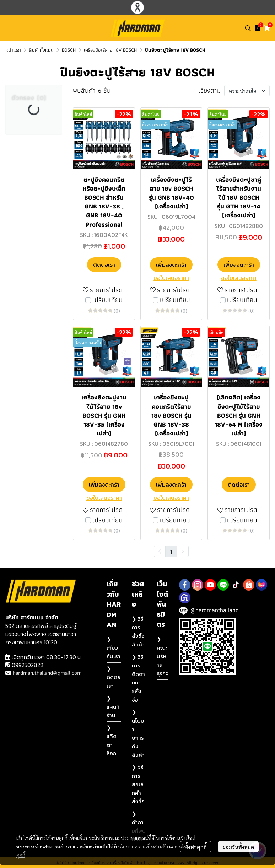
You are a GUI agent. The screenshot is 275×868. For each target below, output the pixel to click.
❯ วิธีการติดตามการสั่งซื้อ (138, 678)
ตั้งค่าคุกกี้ (196, 847)
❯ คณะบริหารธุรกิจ (163, 656)
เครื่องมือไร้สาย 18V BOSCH (110, 50)
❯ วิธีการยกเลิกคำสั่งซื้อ (138, 784)
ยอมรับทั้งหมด (238, 847)
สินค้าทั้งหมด (41, 50)
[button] (248, 28)
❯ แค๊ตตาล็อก (112, 740)
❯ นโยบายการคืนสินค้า (138, 733)
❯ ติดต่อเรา (114, 677)
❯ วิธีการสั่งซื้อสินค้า (138, 632)
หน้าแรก (13, 50)
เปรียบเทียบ (107, 300)
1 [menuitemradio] (171, 551)
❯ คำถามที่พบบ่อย (139, 827)
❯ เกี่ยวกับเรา (114, 648)
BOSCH (69, 50)
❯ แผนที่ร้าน (113, 707)
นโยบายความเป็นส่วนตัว (143, 846)
